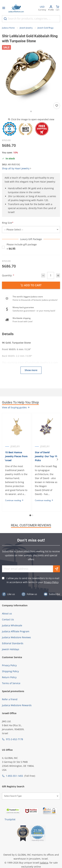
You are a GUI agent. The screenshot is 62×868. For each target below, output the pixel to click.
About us (7, 613)
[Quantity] (51, 275)
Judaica (44, 863)
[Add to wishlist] (57, 106)
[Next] (57, 460)
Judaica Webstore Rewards (17, 705)
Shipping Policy (10, 671)
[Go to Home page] (16, 8)
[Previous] (5, 460)
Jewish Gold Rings (46, 28)
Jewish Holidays (11, 649)
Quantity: (8, 275)
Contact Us (8, 619)
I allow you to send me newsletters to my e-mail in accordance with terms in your (33, 580)
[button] (31, 74)
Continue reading (14, 500)
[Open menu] (4, 8)
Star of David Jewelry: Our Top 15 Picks (46, 456)
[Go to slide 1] (31, 111)
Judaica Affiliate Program (16, 631)
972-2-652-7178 (14, 739)
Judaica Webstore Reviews (16, 637)
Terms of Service (11, 683)
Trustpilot (10, 819)
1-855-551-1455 (14, 776)
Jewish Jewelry (26, 28)
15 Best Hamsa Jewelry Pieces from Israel (16, 456)
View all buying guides (16, 407)
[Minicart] (58, 8)
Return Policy (9, 677)
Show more (31, 370)
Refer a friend (10, 699)
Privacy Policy (51, 582)
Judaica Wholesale (12, 625)
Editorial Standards (13, 643)
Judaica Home (8, 28)
